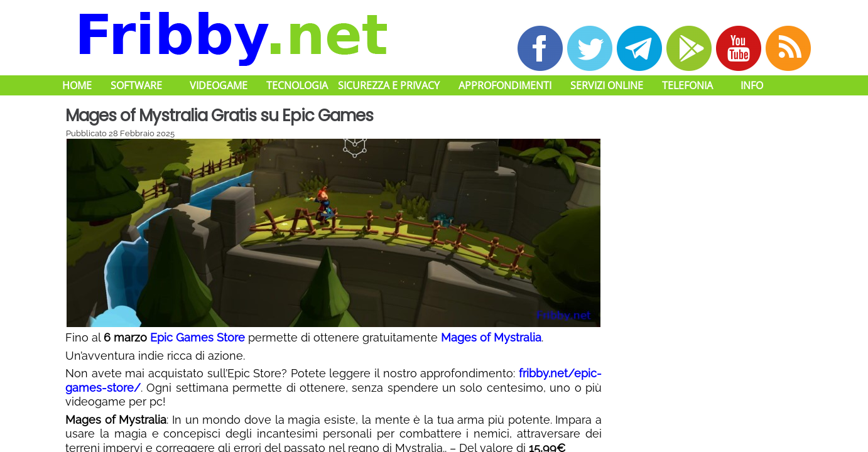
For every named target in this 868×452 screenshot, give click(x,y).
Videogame (219, 85)
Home (77, 85)
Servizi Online (607, 85)
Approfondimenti (505, 85)
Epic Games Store (198, 337)
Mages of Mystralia (491, 337)
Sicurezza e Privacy (389, 85)
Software (136, 85)
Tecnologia (297, 85)
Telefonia (687, 85)
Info (752, 85)
